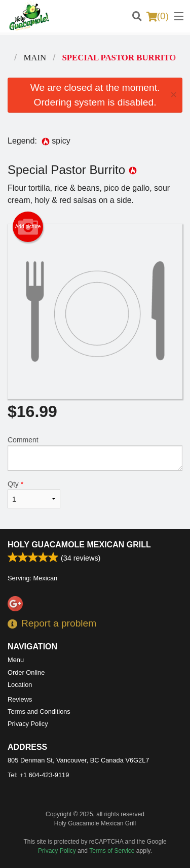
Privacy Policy (28, 724)
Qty (34, 494)
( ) (158, 16)
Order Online (26, 672)
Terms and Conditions (39, 711)
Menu (16, 660)
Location (20, 685)
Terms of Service (112, 851)
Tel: (38, 775)
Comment (95, 453)
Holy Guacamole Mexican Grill (79, 545)
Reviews (20, 699)
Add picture (28, 227)
